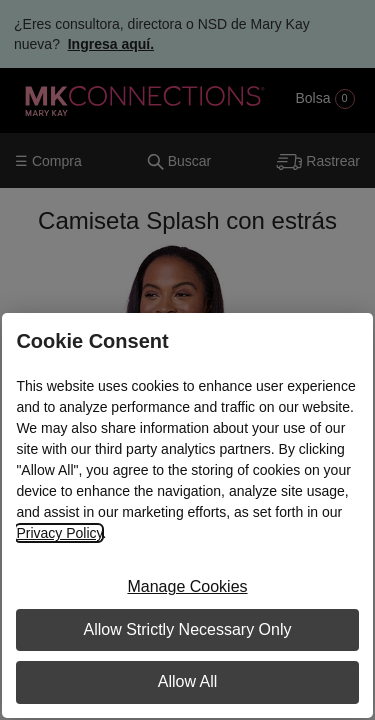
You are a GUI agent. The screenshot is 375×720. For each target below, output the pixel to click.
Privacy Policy (59, 533)
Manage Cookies (187, 586)
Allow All (188, 681)
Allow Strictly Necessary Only (187, 629)
